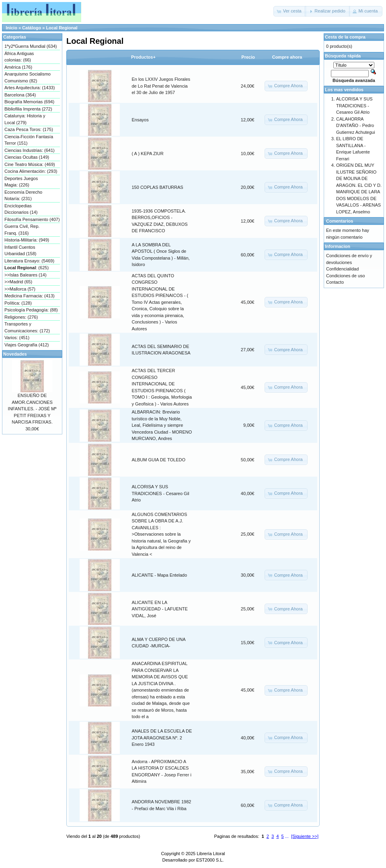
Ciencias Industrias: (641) (30, 150)
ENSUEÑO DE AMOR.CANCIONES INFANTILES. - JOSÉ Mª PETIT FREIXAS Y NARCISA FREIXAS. (32, 409)
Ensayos (140, 120)
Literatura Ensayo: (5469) (29, 261)
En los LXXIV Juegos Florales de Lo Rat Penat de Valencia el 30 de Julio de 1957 (161, 86)
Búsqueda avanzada (354, 80)
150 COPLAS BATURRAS (158, 187)
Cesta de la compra (345, 37)
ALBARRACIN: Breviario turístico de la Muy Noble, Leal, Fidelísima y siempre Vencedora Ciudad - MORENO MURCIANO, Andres (162, 425)
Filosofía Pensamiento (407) (32, 219)
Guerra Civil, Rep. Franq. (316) (22, 230)
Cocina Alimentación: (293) (31, 171)
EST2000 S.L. (210, 860)
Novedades (15, 354)
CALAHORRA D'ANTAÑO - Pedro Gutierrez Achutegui (356, 126)
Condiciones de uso (346, 276)
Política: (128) (18, 303)
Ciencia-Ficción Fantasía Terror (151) (29, 140)
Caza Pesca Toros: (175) (29, 129)
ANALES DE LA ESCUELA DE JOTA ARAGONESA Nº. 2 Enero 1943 (162, 738)
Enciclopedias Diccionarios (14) (21, 209)
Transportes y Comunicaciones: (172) (27, 327)
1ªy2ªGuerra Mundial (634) (31, 46)
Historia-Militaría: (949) (27, 240)
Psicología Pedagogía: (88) (31, 310)
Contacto (335, 282)
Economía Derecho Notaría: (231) (23, 196)
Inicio (11, 28)
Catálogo (32, 28)
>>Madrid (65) (18, 282)
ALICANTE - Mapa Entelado (160, 575)
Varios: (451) (17, 338)
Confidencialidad (342, 269)
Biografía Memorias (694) (29, 102)
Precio (248, 57)
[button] (290, 11)
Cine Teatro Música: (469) (30, 164)
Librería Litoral (211, 854)
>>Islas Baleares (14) (26, 275)
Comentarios (340, 221)
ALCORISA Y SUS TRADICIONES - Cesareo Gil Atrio (161, 493)
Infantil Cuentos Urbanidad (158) (21, 251)
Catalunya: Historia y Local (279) (25, 119)
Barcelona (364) (20, 95)
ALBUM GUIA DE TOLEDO (159, 460)
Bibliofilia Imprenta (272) (28, 109)
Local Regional (62, 28)
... (287, 836)
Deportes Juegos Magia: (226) (21, 182)
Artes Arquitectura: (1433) (30, 88)
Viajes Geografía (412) (27, 345)
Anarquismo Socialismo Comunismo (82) (28, 77)
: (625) (27, 268)
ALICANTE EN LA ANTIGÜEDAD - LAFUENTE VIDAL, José (160, 609)
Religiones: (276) (21, 317)
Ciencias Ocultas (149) (27, 157)
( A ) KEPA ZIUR (148, 154)
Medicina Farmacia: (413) (30, 296)
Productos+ (143, 57)
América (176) (18, 67)
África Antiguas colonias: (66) (19, 57)
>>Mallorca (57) (20, 289)
